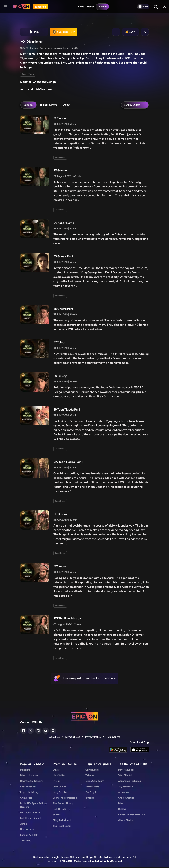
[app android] (120, 750)
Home (81, 7)
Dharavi (123, 804)
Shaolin (57, 815)
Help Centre (113, 737)
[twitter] (31, 731)
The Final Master (62, 826)
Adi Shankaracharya (130, 781)
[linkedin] (38, 731)
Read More (28, 75)
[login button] (165, 7)
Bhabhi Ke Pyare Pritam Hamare (33, 806)
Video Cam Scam (95, 781)
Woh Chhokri (125, 776)
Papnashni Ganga (30, 793)
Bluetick (90, 798)
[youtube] (46, 731)
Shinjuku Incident (62, 821)
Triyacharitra (126, 787)
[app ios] (140, 750)
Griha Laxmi (92, 770)
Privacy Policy (93, 737)
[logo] (84, 717)
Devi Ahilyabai (126, 770)
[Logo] (21, 7)
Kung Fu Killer (60, 793)
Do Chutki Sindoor (30, 813)
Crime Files (26, 798)
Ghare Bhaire (126, 821)
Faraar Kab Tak (29, 835)
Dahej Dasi (26, 770)
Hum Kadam (27, 830)
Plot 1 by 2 (91, 793)
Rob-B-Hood (60, 809)
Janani (24, 824)
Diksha (122, 809)
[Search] (156, 7)
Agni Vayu (26, 841)
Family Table (92, 787)
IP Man (57, 781)
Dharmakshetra (29, 776)
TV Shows (102, 7)
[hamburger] (5, 7)
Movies (91, 7)
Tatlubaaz (91, 776)
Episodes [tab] (28, 105)
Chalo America (126, 798)
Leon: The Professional (65, 798)
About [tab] (67, 105)
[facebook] (23, 731)
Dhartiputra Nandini (31, 781)
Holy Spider (59, 776)
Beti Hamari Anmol (30, 819)
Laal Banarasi (28, 787)
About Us (54, 737)
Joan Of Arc (59, 787)
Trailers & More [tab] (48, 105)
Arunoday (124, 793)
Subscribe (40, 7)
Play (34, 32)
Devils (56, 770)
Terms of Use (72, 737)
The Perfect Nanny (63, 804)
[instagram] (53, 731)
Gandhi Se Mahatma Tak (132, 815)
